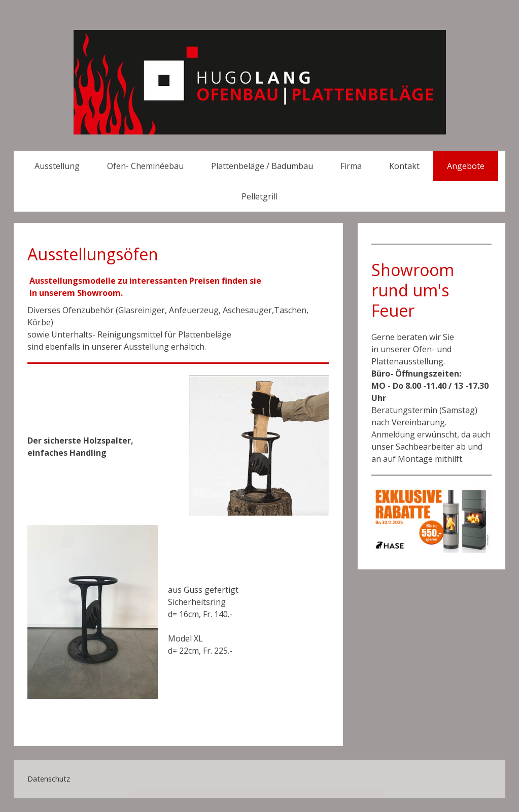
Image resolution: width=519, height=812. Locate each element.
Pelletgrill (259, 196)
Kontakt (404, 166)
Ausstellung (57, 166)
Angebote (466, 166)
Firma (351, 166)
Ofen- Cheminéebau (145, 166)
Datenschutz (49, 779)
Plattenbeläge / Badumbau (262, 166)
